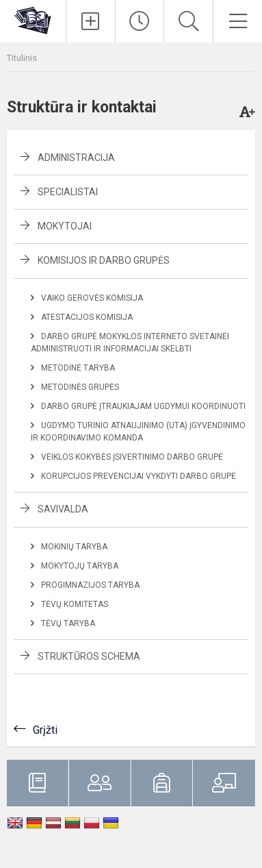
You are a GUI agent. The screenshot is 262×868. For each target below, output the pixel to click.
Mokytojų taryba (80, 566)
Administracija (76, 158)
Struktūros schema (89, 656)
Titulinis (22, 58)
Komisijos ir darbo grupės (104, 260)
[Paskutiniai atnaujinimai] (140, 21)
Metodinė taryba (78, 368)
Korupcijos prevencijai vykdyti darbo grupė (139, 476)
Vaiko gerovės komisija (92, 298)
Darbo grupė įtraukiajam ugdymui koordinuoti (143, 406)
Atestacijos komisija (87, 317)
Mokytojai (65, 226)
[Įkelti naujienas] (91, 21)
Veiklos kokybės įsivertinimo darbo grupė (132, 457)
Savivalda (63, 509)
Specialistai (68, 192)
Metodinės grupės (80, 387)
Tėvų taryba (68, 623)
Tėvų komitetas (75, 604)
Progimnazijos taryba (90, 585)
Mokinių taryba (74, 547)
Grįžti (45, 730)
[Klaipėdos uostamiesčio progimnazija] (33, 20)
